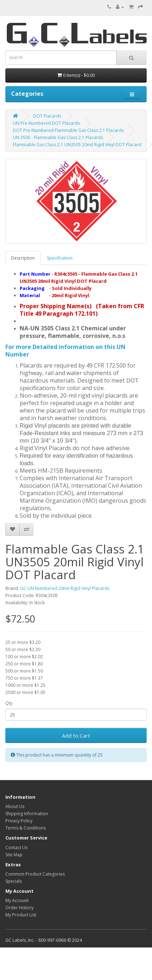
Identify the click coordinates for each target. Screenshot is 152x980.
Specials (14, 881)
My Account (17, 900)
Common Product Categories (35, 874)
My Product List (21, 915)
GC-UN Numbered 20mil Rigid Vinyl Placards (65, 588)
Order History (19, 908)
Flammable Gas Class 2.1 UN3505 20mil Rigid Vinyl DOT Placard (77, 145)
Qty (9, 703)
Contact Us (16, 848)
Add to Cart (76, 735)
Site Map (14, 855)
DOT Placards (47, 116)
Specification (60, 258)
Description (23, 258)
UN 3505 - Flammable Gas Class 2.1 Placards (58, 137)
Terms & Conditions (26, 828)
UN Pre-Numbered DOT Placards (46, 123)
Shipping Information (27, 814)
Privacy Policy (19, 821)
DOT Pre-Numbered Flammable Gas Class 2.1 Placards (68, 130)
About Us (15, 806)
